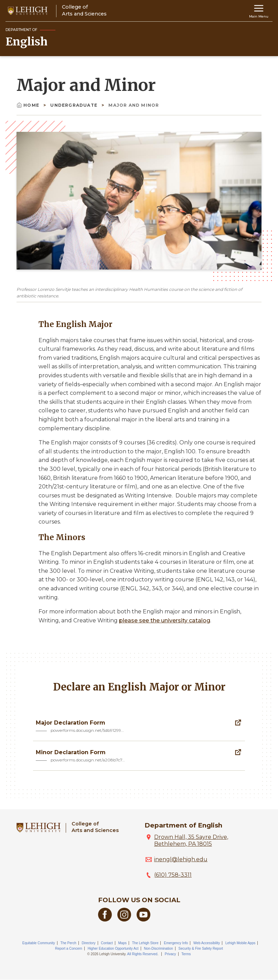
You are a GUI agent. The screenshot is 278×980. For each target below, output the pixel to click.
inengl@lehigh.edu (181, 859)
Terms (186, 954)
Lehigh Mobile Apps (240, 943)
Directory (88, 943)
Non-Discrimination (158, 949)
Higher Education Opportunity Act (113, 949)
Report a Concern (69, 949)
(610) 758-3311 (173, 875)
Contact (107, 943)
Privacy (170, 954)
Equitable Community (39, 943)
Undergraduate (74, 105)
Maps (122, 943)
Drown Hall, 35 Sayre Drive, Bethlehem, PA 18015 (191, 840)
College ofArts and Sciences (95, 827)
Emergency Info (176, 943)
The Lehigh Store (145, 943)
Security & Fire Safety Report (201, 949)
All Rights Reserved (142, 954)
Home (29, 105)
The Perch (68, 943)
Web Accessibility (207, 943)
